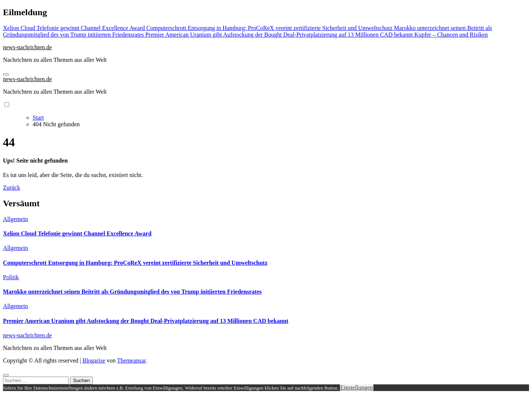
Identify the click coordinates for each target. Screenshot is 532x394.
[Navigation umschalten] (6, 74)
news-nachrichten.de (27, 47)
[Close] (6, 375)
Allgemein (16, 219)
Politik (11, 277)
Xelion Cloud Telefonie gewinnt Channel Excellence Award (77, 233)
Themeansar (131, 360)
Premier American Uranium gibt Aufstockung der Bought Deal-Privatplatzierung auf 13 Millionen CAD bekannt (146, 321)
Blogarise (94, 360)
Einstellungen (357, 388)
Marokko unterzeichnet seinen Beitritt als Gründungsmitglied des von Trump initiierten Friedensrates (132, 292)
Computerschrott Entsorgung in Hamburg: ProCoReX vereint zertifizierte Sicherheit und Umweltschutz (135, 263)
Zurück (11, 188)
